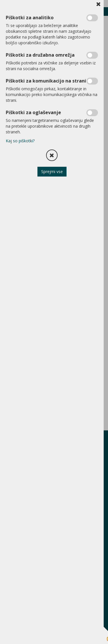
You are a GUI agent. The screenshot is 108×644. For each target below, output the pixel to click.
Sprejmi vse (52, 171)
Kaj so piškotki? (20, 141)
